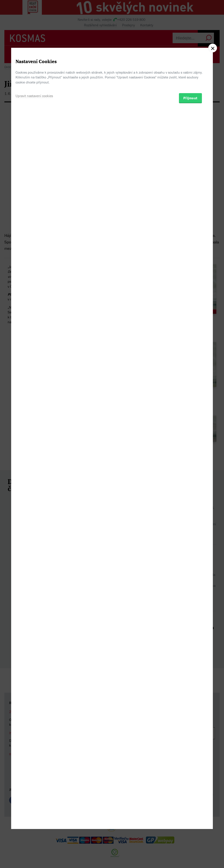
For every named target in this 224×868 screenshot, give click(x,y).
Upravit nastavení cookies (34, 456)
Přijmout (190, 459)
